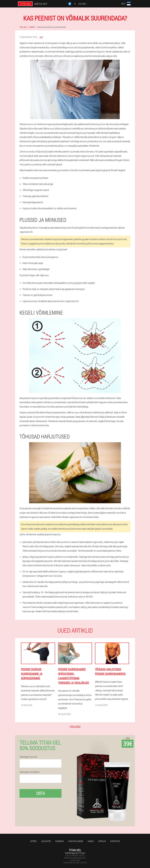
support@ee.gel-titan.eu (75, 853)
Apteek (33, 841)
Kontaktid (115, 841)
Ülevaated (46, 841)
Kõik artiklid (75, 726)
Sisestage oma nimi (28, 757)
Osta (41, 793)
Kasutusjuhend (76, 841)
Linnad (91, 841)
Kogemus (60, 841)
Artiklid (102, 841)
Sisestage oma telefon (30, 772)
